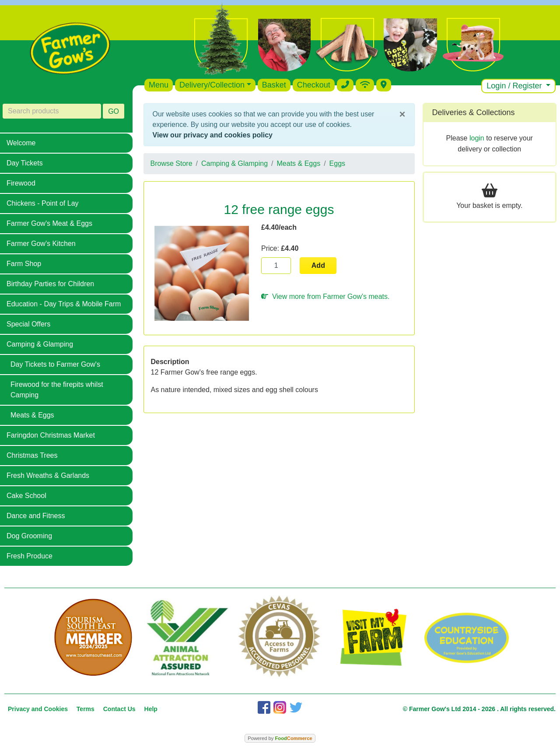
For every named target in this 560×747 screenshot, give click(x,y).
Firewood (21, 183)
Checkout (314, 85)
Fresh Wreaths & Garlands (48, 475)
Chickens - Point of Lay (43, 203)
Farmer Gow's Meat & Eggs (49, 223)
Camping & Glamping (40, 344)
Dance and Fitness (36, 516)
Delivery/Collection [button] (212, 85)
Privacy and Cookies (38, 709)
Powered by (280, 738)
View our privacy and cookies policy (213, 135)
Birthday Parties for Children (50, 284)
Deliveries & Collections (474, 112)
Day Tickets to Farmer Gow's (55, 364)
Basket (274, 85)
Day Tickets (25, 163)
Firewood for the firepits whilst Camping (57, 390)
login (477, 138)
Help (151, 709)
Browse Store (171, 163)
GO (114, 111)
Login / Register (515, 86)
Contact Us (119, 709)
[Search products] (52, 111)
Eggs (337, 163)
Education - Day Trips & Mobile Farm (64, 304)
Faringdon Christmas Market (51, 435)
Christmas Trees (32, 455)
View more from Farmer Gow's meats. (325, 296)
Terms (86, 709)
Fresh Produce (30, 556)
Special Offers (28, 324)
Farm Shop (24, 264)
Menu (159, 85)
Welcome (21, 143)
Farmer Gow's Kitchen (41, 244)
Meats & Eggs (32, 415)
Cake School (26, 496)
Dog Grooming (29, 536)
